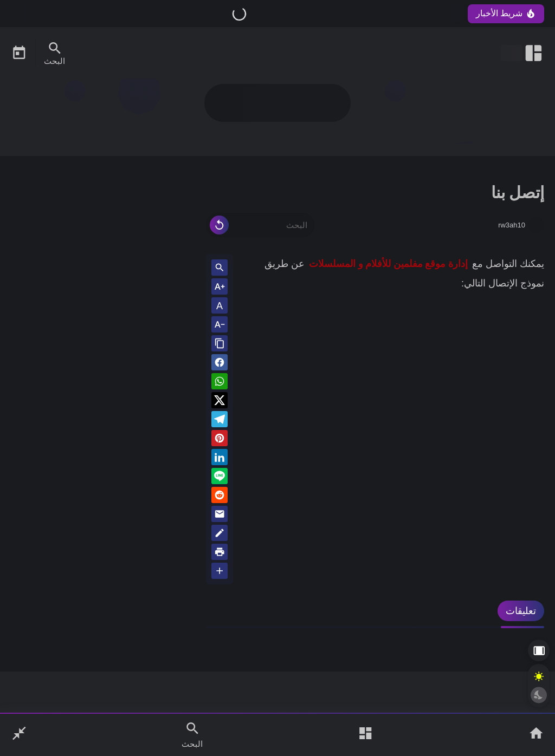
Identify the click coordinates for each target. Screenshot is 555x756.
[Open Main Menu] (365, 735)
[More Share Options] (220, 572)
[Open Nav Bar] (522, 53)
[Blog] (220, 535)
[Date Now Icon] (19, 53)
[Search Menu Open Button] (54, 53)
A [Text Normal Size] (220, 306)
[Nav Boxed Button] (19, 735)
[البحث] (260, 225)
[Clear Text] (219, 225)
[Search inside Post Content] (220, 268)
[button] (220, 364)
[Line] (220, 478)
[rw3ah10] (536, 225)
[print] (220, 554)
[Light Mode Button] (539, 676)
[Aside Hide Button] (539, 650)
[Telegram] (220, 421)
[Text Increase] (220, 287)
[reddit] (220, 497)
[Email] (220, 516)
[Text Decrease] (220, 325)
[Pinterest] (220, 440)
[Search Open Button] (192, 734)
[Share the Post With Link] (220, 344)
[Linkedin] (220, 459)
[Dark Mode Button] (539, 695)
